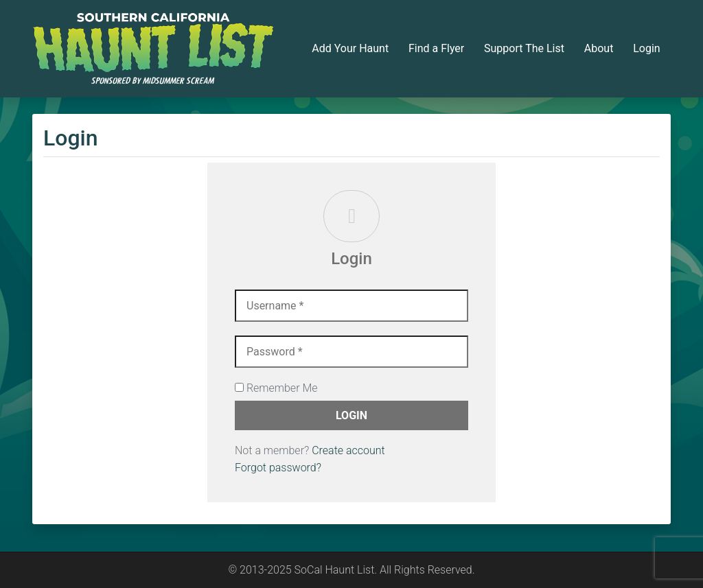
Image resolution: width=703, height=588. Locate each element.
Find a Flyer (436, 48)
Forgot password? (278, 468)
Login (646, 48)
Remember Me (276, 388)
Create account (348, 450)
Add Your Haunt (350, 48)
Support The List (524, 48)
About (599, 48)
